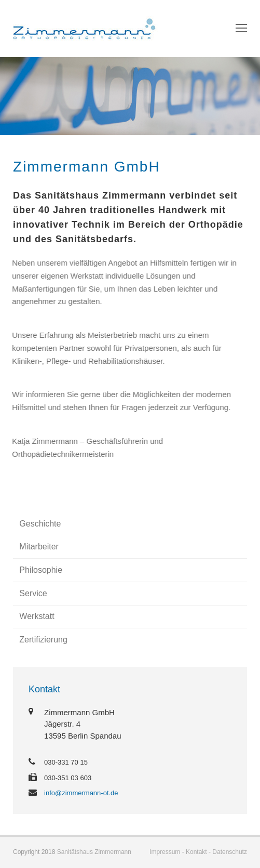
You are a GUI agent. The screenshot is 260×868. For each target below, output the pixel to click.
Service (33, 593)
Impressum (165, 852)
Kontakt (196, 852)
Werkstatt (37, 616)
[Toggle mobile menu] (241, 29)
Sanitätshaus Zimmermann (94, 852)
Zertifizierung (43, 640)
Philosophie (41, 570)
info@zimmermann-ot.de (81, 793)
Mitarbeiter (39, 547)
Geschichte (40, 524)
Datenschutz (230, 852)
